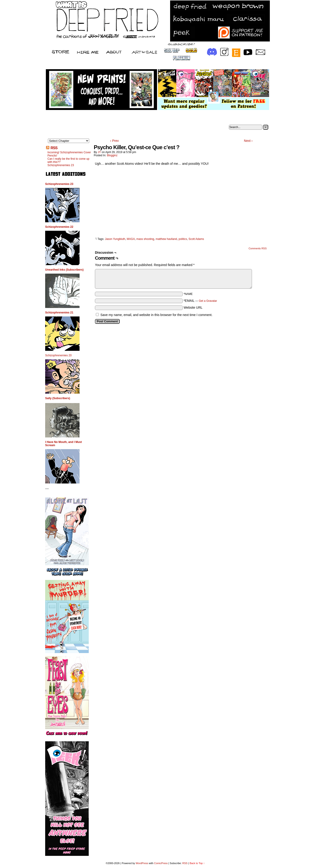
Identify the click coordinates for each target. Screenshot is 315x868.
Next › (248, 141)
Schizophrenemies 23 (61, 165)
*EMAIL (200, 301)
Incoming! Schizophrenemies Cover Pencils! (69, 154)
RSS (54, 148)
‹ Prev (115, 141)
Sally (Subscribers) (58, 398)
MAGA (131, 239)
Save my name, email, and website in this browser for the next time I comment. (156, 315)
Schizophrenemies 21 (59, 313)
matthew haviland (166, 239)
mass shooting (145, 239)
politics (183, 239)
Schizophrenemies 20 (58, 355)
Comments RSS (258, 248)
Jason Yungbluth (115, 239)
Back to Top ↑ (197, 863)
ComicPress (161, 863)
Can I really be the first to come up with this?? (68, 160)
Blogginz (112, 155)
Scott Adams (196, 239)
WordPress (142, 863)
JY (99, 152)
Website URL (193, 308)
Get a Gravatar (208, 301)
